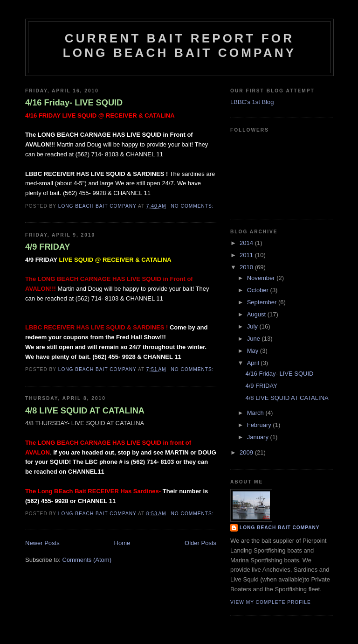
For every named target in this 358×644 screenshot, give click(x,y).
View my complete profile (271, 602)
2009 (247, 452)
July (253, 326)
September (263, 302)
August (257, 314)
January (259, 437)
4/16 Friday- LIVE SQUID (74, 103)
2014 (247, 243)
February (260, 425)
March (256, 413)
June (255, 339)
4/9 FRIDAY (48, 247)
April (254, 363)
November (262, 278)
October (259, 290)
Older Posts (200, 543)
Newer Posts (42, 543)
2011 (247, 255)
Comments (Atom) (87, 560)
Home (122, 543)
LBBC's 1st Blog (252, 102)
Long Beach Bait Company (280, 528)
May (254, 351)
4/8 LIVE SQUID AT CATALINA (85, 411)
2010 (247, 267)
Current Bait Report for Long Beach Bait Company (179, 45)
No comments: (193, 206)
